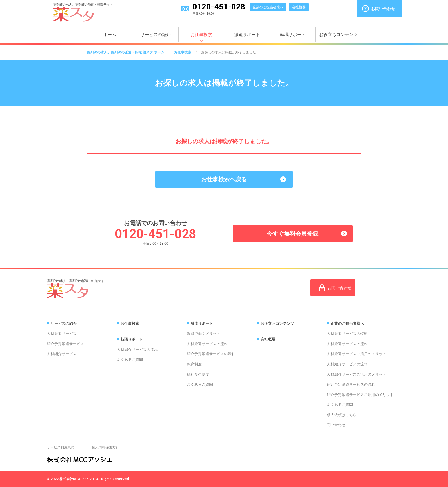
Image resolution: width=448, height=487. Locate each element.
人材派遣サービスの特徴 (347, 334)
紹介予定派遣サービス (65, 344)
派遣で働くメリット (204, 334)
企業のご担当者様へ (268, 7)
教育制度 (194, 364)
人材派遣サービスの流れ (207, 344)
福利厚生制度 (198, 374)
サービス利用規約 (61, 447)
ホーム (110, 34)
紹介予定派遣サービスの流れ (211, 354)
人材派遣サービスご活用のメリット (357, 354)
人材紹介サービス (62, 354)
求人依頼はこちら (342, 415)
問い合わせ (336, 425)
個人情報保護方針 (105, 447)
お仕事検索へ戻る (224, 179)
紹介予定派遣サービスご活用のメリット (360, 395)
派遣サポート (247, 34)
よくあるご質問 (130, 360)
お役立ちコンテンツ (338, 34)
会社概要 (299, 7)
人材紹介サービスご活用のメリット (357, 374)
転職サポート (293, 34)
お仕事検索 (201, 34)
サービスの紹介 (156, 34)
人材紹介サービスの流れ (137, 350)
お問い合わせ (383, 9)
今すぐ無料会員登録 (293, 234)
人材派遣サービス (62, 334)
